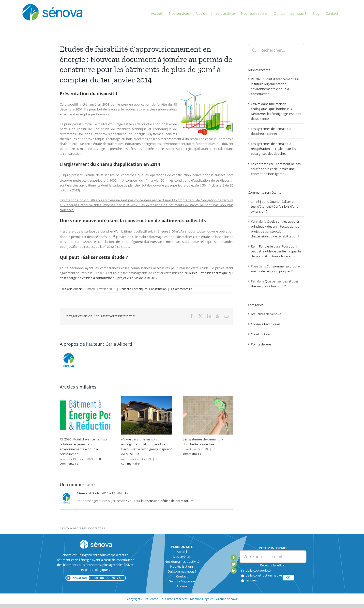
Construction (158, 289)
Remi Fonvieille (262, 246)
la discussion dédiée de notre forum (167, 501)
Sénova (82, 493)
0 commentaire (199, 451)
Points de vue (261, 344)
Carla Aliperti (74, 289)
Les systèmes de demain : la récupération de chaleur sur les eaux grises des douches (273, 149)
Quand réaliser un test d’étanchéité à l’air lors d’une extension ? (275, 206)
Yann (255, 221)
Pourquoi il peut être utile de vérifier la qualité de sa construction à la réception (276, 251)
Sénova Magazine (182, 581)
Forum (182, 586)
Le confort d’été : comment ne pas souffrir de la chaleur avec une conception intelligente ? (276, 169)
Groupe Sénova (227, 599)
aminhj (256, 202)
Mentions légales (202, 599)
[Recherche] (254, 50)
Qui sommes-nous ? (182, 571)
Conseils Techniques (134, 289)
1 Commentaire (181, 289)
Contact (182, 576)
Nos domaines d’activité (182, 561)
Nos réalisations (182, 566)
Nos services (182, 557)
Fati (254, 281)
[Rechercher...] (276, 50)
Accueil (182, 552)
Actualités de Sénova (266, 314)
